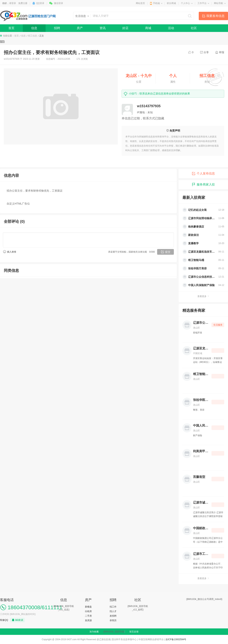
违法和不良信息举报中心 (124, 639)
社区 (194, 28)
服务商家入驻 (203, 185)
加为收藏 (94, 632)
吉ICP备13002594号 (176, 639)
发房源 (88, 620)
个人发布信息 (203, 174)
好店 (125, 28)
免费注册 (23, 3)
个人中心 (185, 3)
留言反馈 (134, 632)
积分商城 (171, 3)
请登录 (13, 3)
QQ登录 (40, 3)
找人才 (113, 611)
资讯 (103, 28)
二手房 (88, 616)
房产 (80, 28)
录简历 (113, 620)
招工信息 (32, 36)
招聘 (57, 28)
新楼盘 (88, 607)
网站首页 (140, 3)
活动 (171, 28)
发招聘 (113, 616)
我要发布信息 (215, 16)
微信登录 (59, 3)
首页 (11, 28)
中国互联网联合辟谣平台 (151, 639)
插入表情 (12, 252)
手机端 (156, 3)
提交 (168, 252)
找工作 (113, 607)
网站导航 (218, 3)
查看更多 (203, 296)
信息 (34, 28)
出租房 (88, 611)
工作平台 (202, 3)
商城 (148, 28)
